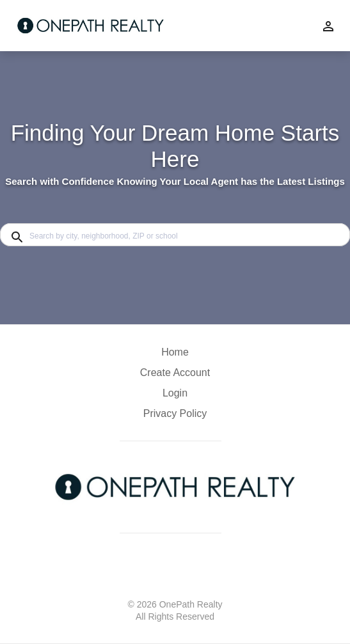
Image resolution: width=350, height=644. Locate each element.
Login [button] (175, 393)
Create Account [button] (175, 373)
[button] (175, 397)
